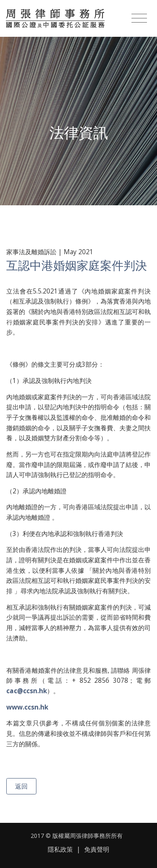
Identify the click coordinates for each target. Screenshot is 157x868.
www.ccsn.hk (27, 707)
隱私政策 (60, 849)
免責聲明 (97, 849)
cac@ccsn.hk (27, 691)
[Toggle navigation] (139, 18)
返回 (21, 786)
